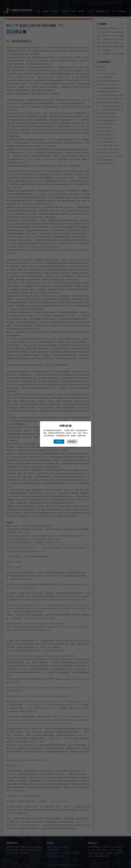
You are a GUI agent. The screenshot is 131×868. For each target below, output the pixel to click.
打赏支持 (59, 441)
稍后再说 (72, 441)
